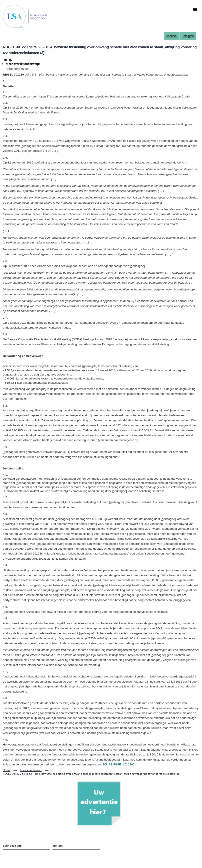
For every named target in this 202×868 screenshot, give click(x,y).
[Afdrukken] (10, 60)
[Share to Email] (5, 60)
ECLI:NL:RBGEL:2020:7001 (119, 765)
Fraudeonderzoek (18, 69)
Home (7, 770)
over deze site (12, 846)
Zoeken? (172, 36)
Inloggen (188, 36)
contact (58, 846)
